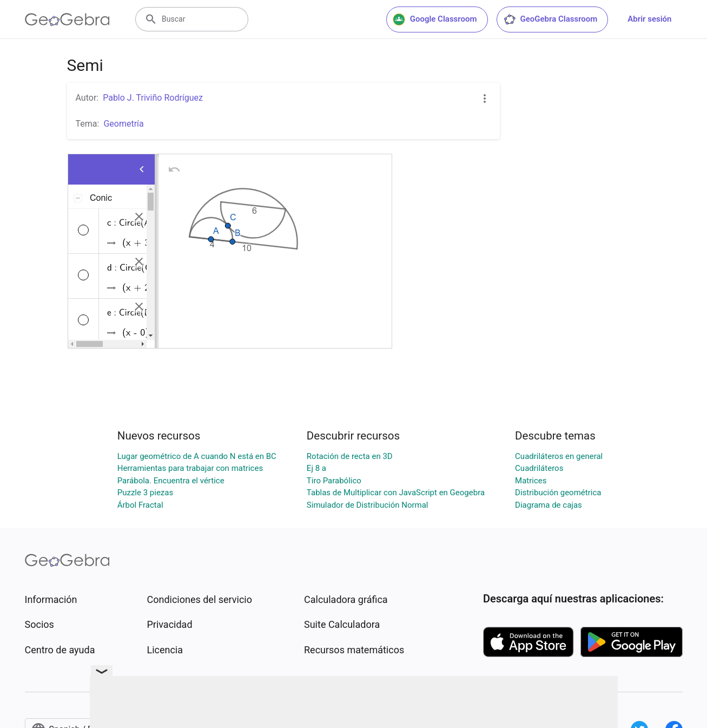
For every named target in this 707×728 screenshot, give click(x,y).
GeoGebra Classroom (550, 19)
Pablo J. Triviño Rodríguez (153, 98)
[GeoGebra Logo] (67, 19)
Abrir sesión (649, 19)
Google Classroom (435, 19)
